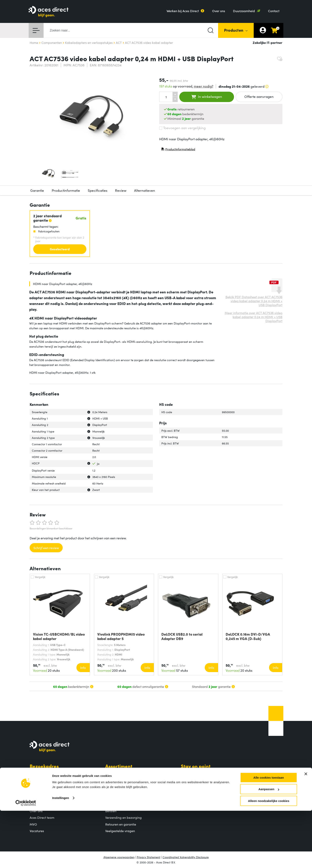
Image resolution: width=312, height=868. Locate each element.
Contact (274, 11)
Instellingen (61, 855)
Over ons (219, 11)
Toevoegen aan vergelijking (182, 128)
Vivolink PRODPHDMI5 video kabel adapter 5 (121, 636)
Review (121, 190)
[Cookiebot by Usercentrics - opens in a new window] (26, 860)
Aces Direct (43, 803)
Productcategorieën (120, 773)
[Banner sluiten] (306, 831)
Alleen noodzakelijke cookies (269, 858)
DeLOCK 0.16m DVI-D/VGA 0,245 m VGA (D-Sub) (248, 636)
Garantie (37, 190)
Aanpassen (269, 847)
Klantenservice (122, 803)
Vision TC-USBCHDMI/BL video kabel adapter (59, 636)
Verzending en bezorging (123, 817)
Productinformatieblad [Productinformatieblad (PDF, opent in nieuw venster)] (178, 150)
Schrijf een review (46, 548)
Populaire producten (120, 780)
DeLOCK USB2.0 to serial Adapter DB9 (182, 636)
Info (83, 667)
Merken (111, 787)
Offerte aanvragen (259, 96)
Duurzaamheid (244, 11)
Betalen (111, 811)
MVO (33, 824)
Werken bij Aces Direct (183, 11)
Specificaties (97, 190)
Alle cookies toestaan (269, 835)
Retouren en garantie (121, 824)
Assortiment (119, 766)
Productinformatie (66, 190)
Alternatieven (145, 190)
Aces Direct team (42, 817)
